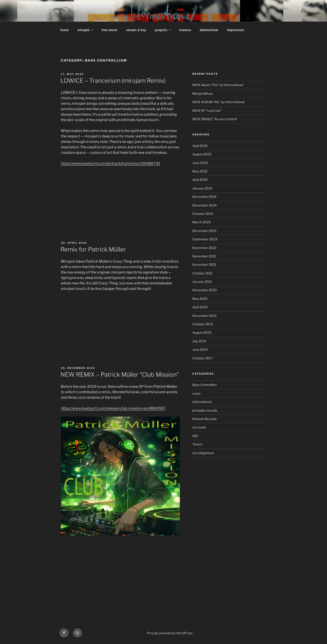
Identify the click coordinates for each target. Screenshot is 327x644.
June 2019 (200, 349)
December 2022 (204, 248)
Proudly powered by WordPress (170, 633)
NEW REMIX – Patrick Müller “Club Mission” (120, 374)
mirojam (86, 30)
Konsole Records (204, 419)
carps (196, 393)
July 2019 (199, 341)
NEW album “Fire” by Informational (218, 85)
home (65, 30)
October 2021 (202, 273)
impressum (235, 30)
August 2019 (202, 332)
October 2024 (203, 214)
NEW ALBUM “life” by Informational (218, 102)
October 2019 (203, 324)
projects (163, 30)
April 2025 (200, 180)
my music (199, 427)
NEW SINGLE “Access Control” (215, 119)
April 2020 (200, 307)
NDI (195, 436)
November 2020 (205, 290)
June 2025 (200, 163)
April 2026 (200, 146)
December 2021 (204, 256)
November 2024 (204, 205)
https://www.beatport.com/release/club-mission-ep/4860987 (113, 408)
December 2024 (204, 197)
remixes (185, 30)
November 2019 (204, 316)
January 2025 (202, 188)
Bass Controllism (205, 385)
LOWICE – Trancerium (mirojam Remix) (113, 81)
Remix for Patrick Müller (93, 249)
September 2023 (205, 239)
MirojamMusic (203, 93)
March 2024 (201, 222)
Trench (197, 444)
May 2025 (200, 171)
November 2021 (204, 265)
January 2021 (202, 282)
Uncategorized (203, 453)
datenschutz (209, 30)
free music (109, 30)
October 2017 (202, 358)
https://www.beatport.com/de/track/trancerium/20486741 (110, 163)
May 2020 (200, 299)
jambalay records (205, 410)
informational (202, 402)
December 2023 (204, 231)
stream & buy (136, 30)
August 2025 (202, 154)
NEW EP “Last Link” (207, 111)
